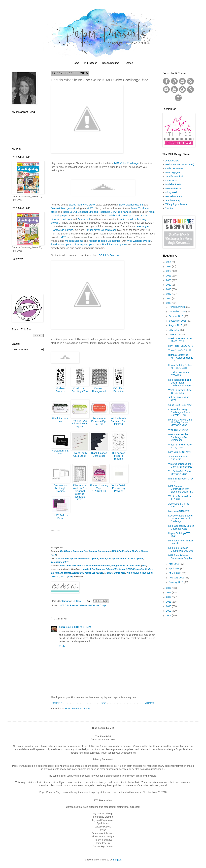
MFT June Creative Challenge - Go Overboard (178, 437)
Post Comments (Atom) (77, 709)
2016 (169, 298)
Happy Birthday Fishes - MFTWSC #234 (181, 367)
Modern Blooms (74, 241)
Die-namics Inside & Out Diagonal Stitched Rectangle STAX (80, 492)
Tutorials (129, 63)
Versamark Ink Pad (60, 452)
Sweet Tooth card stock (82, 205)
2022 (169, 271)
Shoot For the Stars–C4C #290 (179, 458)
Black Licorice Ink (60, 420)
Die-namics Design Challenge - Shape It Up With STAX (180, 412)
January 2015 (176, 582)
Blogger (117, 860)
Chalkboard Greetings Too (122, 215)
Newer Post (57, 703)
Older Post (150, 703)
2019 (169, 285)
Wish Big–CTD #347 (179, 430)
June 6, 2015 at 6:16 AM (78, 627)
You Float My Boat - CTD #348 (179, 374)
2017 (169, 294)
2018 (169, 289)
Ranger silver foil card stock (101, 230)
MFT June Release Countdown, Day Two (181, 557)
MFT (63, 237)
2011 (169, 602)
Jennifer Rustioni (174, 177)
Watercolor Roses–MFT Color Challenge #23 (181, 465)
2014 (169, 588)
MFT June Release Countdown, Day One (181, 549)
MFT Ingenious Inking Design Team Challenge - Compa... (181, 383)
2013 (169, 593)
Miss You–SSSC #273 (180, 452)
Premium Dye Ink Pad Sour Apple (80, 423)
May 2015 (174, 564)
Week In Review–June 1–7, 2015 (180, 498)
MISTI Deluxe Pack (60, 517)
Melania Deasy (173, 188)
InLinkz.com (55, 531)
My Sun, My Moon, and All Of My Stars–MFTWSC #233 (180, 423)
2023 (169, 266)
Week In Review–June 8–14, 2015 (180, 446)
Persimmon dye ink (62, 244)
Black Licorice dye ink (131, 205)
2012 (169, 597)
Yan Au (169, 208)
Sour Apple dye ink (85, 244)
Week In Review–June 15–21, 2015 (180, 391)
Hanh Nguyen (173, 172)
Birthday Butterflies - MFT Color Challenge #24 (181, 358)
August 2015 (176, 325)
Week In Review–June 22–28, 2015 (180, 340)
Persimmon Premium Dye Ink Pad (99, 421)
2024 (169, 262)
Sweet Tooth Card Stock (80, 454)
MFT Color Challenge (126, 163)
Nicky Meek (171, 192)
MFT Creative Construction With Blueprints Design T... (181, 489)
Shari (62, 627)
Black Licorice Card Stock (99, 454)
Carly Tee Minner (174, 168)
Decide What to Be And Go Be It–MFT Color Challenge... (180, 518)
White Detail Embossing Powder (118, 488)
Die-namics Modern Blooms (118, 456)
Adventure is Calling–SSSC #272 (179, 505)
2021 (169, 276)
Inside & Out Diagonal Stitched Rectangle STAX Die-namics (97, 212)
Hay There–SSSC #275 (181, 346)
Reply (62, 646)
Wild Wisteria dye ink (139, 241)
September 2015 (178, 321)
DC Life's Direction (119, 390)
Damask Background (63, 208)
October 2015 (176, 316)
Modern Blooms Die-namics (105, 241)
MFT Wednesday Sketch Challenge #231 (181, 527)
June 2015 (175, 334)
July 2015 (174, 330)
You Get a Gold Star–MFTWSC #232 (179, 473)
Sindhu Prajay (173, 200)
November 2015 (178, 311)
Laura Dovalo (172, 181)
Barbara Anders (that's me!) (180, 164)
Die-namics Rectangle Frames (60, 488)
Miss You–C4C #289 (179, 511)
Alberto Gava (172, 161)
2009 (169, 611)
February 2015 (177, 578)
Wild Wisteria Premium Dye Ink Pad (118, 421)
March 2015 (175, 573)
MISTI (90, 208)
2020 (169, 280)
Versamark (84, 219)
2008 (169, 615)
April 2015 (174, 569)
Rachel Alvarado (174, 196)
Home (76, 63)
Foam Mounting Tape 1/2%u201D (99, 488)
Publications (91, 63)
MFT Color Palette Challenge (73, 605)
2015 (169, 303)
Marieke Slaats (173, 184)
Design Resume (111, 63)
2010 (169, 606)
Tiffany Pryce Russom (177, 204)
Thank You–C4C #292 (180, 350)
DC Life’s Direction (109, 255)
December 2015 (178, 307)
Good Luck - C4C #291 (180, 405)
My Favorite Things (97, 605)
